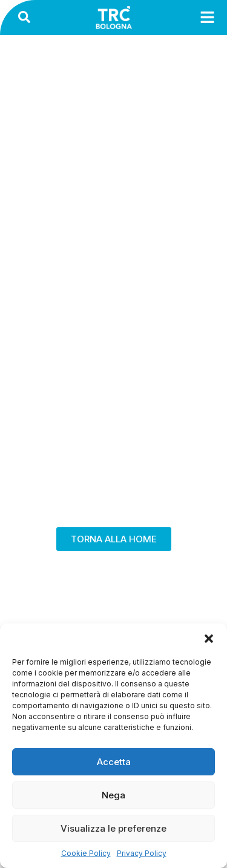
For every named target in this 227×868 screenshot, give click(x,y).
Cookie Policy (86, 853)
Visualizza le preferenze (113, 828)
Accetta (114, 762)
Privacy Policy (142, 853)
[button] (209, 639)
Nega (113, 795)
